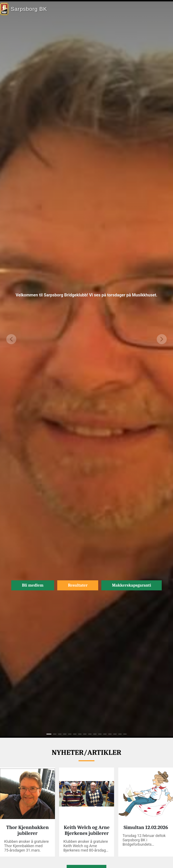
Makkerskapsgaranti (132, 585)
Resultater (78, 585)
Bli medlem (33, 585)
